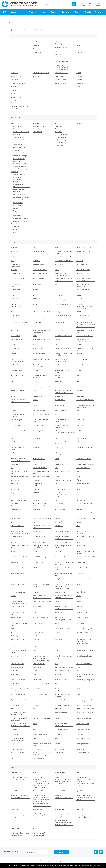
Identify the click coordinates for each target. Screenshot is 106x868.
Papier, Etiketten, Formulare (19, 190)
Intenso (79, 471)
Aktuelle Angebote (39, 126)
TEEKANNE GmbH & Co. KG (85, 709)
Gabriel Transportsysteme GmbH (41, 421)
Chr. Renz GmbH (38, 322)
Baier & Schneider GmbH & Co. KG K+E (20, 285)
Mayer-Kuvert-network (40, 537)
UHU (34, 729)
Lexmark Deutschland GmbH (86, 518)
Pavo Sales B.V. (81, 592)
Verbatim (58, 744)
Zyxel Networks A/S (39, 758)
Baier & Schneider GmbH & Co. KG (63, 280)
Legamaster (37, 509)
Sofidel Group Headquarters (85, 680)
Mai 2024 (14, 791)
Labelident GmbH (17, 509)
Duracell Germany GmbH (84, 365)
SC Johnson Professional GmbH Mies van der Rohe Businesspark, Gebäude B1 (41, 658)
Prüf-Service (58, 132)
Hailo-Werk (36, 438)
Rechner (16, 208)
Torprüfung (61, 143)
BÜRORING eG (81, 312)
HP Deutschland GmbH (40, 468)
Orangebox (58, 579)
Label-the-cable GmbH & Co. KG (85, 505)
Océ (34, 573)
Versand (64, 861)
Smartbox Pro (37, 680)
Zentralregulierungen (18, 83)
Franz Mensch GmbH (39, 411)
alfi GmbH (80, 261)
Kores (78, 493)
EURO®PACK (81, 390)
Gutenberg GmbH (38, 431)
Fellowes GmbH (60, 400)
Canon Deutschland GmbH (63, 315)
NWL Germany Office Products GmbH (83, 569)
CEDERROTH (59, 319)
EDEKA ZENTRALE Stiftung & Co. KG (42, 377)
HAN (78, 442)
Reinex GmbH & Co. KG (40, 632)
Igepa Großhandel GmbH (63, 471)
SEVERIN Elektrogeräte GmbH (64, 667)
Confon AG (14, 330)
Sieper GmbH (15, 674)
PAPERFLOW (80, 584)
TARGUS (35, 705)
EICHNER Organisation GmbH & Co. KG (62, 377)
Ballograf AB (59, 284)
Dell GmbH (58, 345)
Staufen (79, 689)
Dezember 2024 (60, 772)
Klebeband (17, 134)
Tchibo (13, 709)
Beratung (79, 42)
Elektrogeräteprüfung (64, 134)
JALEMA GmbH (16, 480)
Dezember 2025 (16, 772)
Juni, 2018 (80, 809)
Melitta (79, 542)
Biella (13, 295)
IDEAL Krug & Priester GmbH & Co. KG (42, 472)
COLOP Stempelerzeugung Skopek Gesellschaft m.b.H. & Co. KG (86, 324)
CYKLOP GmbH (16, 336)
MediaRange (15, 542)
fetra (12, 405)
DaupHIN (58, 339)
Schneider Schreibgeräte (84, 656)
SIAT (78, 671)
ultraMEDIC (15, 735)
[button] (82, 4)
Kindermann (37, 489)
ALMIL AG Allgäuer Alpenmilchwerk (17, 265)
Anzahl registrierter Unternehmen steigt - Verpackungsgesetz (18, 816)
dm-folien (80, 354)
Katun (57, 484)
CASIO (13, 319)
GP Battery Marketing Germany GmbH (61, 426)
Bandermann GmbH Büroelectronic (83, 285)
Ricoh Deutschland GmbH (85, 632)
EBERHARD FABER (17, 370)
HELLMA (79, 453)
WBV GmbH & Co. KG (39, 749)
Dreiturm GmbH (82, 359)
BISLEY (35, 295)
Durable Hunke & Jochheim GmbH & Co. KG (41, 366)
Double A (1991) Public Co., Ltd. (41, 360)
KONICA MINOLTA (39, 493)
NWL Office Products (17, 573)
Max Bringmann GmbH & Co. (64, 531)
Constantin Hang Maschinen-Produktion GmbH (42, 331)
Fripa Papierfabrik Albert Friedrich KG (19, 415)
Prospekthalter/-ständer (21, 205)
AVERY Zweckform (17, 273)
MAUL (78, 526)
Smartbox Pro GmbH (61, 680)
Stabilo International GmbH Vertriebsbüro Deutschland (20, 690)
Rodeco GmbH (81, 636)
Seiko (56, 664)
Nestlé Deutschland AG (62, 557)
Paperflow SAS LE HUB (18, 592)
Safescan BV (58, 650)
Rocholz (57, 636)
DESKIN (79, 345)
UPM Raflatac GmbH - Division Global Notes (18, 739)
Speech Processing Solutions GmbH (42, 684)
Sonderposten (37, 132)
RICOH (57, 632)
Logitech (79, 522)
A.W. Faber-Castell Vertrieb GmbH (63, 252)
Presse (35, 56)
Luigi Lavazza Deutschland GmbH (41, 527)
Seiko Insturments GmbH (84, 664)
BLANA (79, 295)
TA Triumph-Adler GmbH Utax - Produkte (84, 701)
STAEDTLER (36, 689)
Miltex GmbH (59, 551)
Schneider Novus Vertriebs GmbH (63, 657)
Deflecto (14, 345)
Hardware (16, 229)
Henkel (57, 458)
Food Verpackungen (20, 147)
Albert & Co (36, 261)
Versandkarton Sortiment (41, 73)
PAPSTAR (36, 592)
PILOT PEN (80, 607)
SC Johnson (15, 656)
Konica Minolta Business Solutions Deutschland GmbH (62, 495)
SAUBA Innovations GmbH (85, 650)
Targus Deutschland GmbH (63, 705)
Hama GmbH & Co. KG (83, 438)
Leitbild (35, 42)
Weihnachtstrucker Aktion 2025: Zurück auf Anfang (19, 778)
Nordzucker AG (81, 562)
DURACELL (58, 365)
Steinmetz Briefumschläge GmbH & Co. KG (63, 695)
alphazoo (14, 270)
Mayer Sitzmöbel (16, 537)
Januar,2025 (37, 772)
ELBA (78, 376)
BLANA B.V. (14, 299)
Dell (34, 345)
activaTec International (84, 257)
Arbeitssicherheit (19, 153)
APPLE (57, 270)
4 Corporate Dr (16, 251)
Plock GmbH (58, 612)
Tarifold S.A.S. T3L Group (84, 705)
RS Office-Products (17, 647)
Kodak (78, 489)
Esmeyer (79, 385)
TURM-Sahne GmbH (83, 724)
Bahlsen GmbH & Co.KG (18, 279)
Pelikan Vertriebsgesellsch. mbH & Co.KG (41, 597)
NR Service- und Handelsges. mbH (64, 569)
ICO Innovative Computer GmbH (19, 472)
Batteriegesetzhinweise (62, 61)
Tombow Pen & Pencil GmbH (42, 718)
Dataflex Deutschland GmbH (42, 339)
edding (79, 370)
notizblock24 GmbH (17, 568)
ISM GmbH (58, 477)
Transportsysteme (60, 83)
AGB (56, 58)
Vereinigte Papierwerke (84, 744)
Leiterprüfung (61, 137)
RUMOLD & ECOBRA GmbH (85, 647)
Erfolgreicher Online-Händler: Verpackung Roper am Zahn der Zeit (63, 823)
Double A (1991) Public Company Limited (62, 360)
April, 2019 (14, 809)
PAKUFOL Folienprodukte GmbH (41, 585)
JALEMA (79, 477)
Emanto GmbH (59, 381)
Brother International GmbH (64, 304)
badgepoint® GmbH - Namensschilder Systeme (63, 274)
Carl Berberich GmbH (83, 315)
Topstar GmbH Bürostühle (85, 718)
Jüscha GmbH (15, 484)
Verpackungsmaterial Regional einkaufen (18, 102)
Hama (56, 438)
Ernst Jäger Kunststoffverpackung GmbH (42, 386)
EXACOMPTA (59, 396)
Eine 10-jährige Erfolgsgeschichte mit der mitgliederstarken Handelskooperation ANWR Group (85, 781)
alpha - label (59, 264)
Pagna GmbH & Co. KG (18, 584)
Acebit (13, 257)
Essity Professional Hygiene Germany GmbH (63, 391)
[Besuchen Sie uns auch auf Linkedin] (101, 852)
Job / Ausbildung (16, 97)
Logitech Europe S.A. (17, 526)
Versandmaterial (16, 126)
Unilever (57, 735)
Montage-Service (60, 129)
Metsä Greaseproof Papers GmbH (63, 547)
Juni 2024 (79, 772)
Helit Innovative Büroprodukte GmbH (61, 454)
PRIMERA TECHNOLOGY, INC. (42, 618)
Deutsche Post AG (38, 348)
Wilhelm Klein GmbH (18, 753)
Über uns (99, 12)
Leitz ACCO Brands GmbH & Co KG (63, 514)
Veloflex (13, 744)
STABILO (79, 683)
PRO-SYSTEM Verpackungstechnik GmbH (63, 619)
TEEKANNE (58, 709)
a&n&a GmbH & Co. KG (84, 251)
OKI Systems (80, 573)
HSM (56, 468)
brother (35, 304)
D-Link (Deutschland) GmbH (63, 336)
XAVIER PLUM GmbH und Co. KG (86, 754)
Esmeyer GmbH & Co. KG (19, 390)
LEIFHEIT (14, 513)
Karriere (35, 49)
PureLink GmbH (81, 623)
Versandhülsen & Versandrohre (19, 141)
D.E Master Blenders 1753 (85, 336)
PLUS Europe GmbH (83, 612)
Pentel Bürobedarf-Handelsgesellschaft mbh (19, 602)
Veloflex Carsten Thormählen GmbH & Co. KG (42, 745)
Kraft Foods (36, 500)
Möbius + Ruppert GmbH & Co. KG (85, 552)
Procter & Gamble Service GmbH (19, 624)
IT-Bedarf (14, 224)
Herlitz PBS (14, 464)
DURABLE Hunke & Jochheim (20, 365)
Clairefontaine (59, 322)
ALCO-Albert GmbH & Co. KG (64, 261)
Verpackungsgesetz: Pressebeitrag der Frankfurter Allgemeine (84, 816)
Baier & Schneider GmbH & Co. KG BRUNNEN (85, 280)
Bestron (35, 290)
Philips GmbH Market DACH (20, 607)
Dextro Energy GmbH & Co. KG (85, 349)
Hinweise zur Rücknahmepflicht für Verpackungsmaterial (62, 67)
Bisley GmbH (59, 295)
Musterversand (16, 76)
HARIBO (57, 447)
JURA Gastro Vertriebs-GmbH (64, 480)
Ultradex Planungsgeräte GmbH (84, 730)
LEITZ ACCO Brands (39, 513)
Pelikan (13, 596)
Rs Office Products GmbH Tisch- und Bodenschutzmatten (84, 641)
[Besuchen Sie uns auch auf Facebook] (96, 852)
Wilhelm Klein (81, 749)
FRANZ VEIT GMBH (60, 411)
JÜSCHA (79, 480)
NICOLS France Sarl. (17, 562)
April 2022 (80, 791)
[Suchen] (57, 4)
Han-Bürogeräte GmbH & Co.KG (19, 448)
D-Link (35, 336)
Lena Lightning (16, 518)
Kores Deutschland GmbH (19, 500)
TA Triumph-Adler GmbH (63, 700)
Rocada (35, 636)
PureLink (57, 623)
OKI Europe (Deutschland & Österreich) (63, 574)
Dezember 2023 (38, 791)
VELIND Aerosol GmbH (84, 738)
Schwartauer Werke (39, 664)
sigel (34, 674)
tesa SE (35, 712)
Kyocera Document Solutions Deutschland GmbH (42, 505)
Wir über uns (15, 94)
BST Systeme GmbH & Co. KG (42, 312)
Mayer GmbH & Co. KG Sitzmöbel (84, 532)
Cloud (15, 232)
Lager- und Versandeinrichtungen (20, 162)
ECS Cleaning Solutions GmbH (62, 371)
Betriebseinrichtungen (20, 156)
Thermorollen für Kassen (21, 200)
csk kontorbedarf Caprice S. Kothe (85, 331)
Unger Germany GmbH (40, 735)
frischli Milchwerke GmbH (41, 414)
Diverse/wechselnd (39, 354)
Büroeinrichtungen (19, 158)
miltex (35, 551)
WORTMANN (59, 753)
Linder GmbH (59, 522)
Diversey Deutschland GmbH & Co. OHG (64, 355)
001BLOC (14, 248)
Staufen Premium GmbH (19, 694)
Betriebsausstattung (61, 73)
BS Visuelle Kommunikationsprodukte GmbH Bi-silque (85, 306)
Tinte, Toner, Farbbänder (21, 182)
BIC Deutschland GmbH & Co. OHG (85, 291)
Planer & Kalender (19, 194)
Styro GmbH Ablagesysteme (20, 700)
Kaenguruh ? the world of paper (41, 485)
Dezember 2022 (60, 791)
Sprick (57, 683)
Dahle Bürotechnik (17, 339)
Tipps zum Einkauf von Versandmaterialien (40, 834)
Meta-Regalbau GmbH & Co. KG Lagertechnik (42, 547)
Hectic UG (36, 453)
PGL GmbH (58, 601)
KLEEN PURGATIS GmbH (62, 489)
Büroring (57, 312)
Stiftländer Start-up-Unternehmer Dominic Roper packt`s (42, 816)
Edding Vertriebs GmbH (18, 376)
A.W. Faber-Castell (39, 251)
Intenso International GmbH (20, 477)
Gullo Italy (80, 425)
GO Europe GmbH (38, 425)
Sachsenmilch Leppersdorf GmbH (19, 651)
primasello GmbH (17, 618)
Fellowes (36, 400)
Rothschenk (58, 639)
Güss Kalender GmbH (18, 431)
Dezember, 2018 (38, 809)
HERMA (35, 464)
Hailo (13, 438)
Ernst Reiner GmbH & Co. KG (64, 385)
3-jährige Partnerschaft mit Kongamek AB (20, 797)
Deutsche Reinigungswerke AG (63, 349)
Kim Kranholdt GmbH (83, 484)
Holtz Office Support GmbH (85, 464)
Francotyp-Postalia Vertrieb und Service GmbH (85, 406)
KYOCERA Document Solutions (17, 505)
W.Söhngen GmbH (17, 749)
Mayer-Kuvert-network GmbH (62, 538)
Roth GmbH (36, 639)
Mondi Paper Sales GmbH (19, 557)
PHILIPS (79, 601)
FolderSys (36, 405)
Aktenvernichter (18, 216)
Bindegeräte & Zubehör (21, 218)
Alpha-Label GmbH (82, 264)
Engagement (37, 52)
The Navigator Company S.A (85, 712)
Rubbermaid (37, 647)
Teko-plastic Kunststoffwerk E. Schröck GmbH (20, 713)
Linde (35, 522)
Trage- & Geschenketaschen (19, 212)
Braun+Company (82, 299)
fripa (78, 411)
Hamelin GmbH (38, 442)
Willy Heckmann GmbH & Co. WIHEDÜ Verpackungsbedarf (42, 754)
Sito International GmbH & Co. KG (85, 675)
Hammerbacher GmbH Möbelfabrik (62, 443)
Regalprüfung (61, 140)
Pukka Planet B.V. (38, 623)
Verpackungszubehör (20, 137)
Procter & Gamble (82, 618)
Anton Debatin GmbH (40, 270)
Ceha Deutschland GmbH (19, 322)
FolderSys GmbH (60, 405)
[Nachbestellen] (99, 4)
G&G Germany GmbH (18, 420)
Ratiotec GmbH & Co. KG (62, 629)
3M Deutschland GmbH (84, 248)
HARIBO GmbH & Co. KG (84, 447)
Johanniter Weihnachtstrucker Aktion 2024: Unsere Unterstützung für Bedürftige (64, 780)
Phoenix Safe (37, 607)
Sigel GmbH (58, 674)
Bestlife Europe (16, 290)
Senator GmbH (37, 667)
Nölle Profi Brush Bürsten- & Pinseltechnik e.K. (64, 563)
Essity (35, 390)
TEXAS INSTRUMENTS (61, 712)
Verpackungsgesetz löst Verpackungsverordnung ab (63, 815)
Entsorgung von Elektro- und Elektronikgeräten (64, 43)
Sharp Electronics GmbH (62, 671)
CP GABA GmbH (60, 330)
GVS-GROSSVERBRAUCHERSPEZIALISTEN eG (66, 433)
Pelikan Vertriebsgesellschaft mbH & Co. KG (64, 597)
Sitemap (14, 90)
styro (78, 694)
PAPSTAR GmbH (60, 592)
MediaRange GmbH (39, 542)
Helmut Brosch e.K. (39, 458)
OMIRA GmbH (37, 579)
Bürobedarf (15, 172)
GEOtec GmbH (81, 420)
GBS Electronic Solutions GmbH (62, 421)
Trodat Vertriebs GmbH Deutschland (62, 725)
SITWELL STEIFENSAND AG (19, 680)
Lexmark (57, 518)
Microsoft (14, 551)
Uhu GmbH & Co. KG (61, 729)
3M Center (58, 248)
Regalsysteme (59, 76)
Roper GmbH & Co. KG (18, 639)
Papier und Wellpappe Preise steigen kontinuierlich (20, 834)
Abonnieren (61, 852)
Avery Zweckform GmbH (40, 273)
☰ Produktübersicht (11, 12)
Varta (34, 738)
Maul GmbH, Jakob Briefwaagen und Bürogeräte (20, 532)
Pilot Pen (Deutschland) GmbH (18, 613)
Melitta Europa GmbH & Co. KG (20, 547)
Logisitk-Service (60, 145)
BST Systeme (15, 312)
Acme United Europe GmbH (63, 257)
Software (16, 227)
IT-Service (36, 76)
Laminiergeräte (18, 203)
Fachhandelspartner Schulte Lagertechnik (20, 107)
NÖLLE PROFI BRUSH (39, 562)
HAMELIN (14, 442)
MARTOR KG (59, 526)
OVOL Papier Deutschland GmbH (85, 580)
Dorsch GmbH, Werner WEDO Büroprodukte (18, 360)
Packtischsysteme (60, 80)
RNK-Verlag (15, 636)
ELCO (13, 381)
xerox (13, 758)
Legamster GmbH (82, 509)
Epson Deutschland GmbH (19, 385)
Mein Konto (15, 73)
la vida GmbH (59, 504)
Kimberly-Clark (16, 489)
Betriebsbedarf (16, 150)
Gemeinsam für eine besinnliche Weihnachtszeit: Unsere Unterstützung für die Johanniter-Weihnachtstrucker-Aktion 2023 (42, 801)
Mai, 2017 (36, 828)
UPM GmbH (80, 735)
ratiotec (35, 629)
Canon (35, 315)
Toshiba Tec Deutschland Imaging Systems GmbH (19, 725)
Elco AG (35, 381)
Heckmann (14, 453)
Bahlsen (79, 273)
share (78, 667)
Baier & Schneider (39, 279)
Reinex (13, 632)
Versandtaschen (18, 145)
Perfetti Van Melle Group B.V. (42, 601)
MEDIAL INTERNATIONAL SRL (86, 537)
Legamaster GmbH (61, 509)
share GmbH (15, 671)
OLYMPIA (14, 579)
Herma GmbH (59, 464)
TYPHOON (14, 729)
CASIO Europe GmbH (39, 319)
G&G (78, 414)
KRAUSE (57, 500)
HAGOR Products (82, 431)
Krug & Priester (81, 500)
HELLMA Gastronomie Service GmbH (18, 460)
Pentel (79, 596)
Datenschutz (59, 54)
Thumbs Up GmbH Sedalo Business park (19, 719)
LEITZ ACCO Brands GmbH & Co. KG (85, 514)
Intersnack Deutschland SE (41, 477)
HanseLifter (36, 447)
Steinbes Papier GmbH (40, 694)
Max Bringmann (38, 531)
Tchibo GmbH (37, 709)
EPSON (79, 381)
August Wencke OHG (83, 270)
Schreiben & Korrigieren (21, 197)
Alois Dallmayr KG (38, 264)
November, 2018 (60, 809)
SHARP (35, 671)
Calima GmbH (15, 315)
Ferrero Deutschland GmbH (85, 400)
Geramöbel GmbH (17, 425)
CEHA (78, 319)
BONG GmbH (37, 299)
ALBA (13, 261)
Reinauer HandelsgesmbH (85, 629)
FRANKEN (14, 411)
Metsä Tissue (81, 546)
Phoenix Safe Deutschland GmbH (63, 608)
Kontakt (88, 12)
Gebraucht (36, 129)
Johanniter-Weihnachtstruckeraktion (63, 797)
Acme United (37, 257)
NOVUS (35, 568)
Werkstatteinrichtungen (21, 169)
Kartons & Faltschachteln (21, 132)
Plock (34, 612)
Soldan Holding (16, 683)
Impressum (58, 51)
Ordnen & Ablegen (19, 174)
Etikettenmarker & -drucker (19, 186)
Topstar (57, 718)
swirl (34, 700)
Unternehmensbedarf (20, 166)
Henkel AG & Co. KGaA (84, 458)
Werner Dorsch (59, 749)
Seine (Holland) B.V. (17, 667)
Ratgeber (79, 45)
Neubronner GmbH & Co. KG (86, 557)
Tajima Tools (15, 705)
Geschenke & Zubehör (20, 221)
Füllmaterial (17, 129)
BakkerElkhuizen (38, 284)
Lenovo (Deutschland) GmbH (42, 518)
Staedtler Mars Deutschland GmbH (64, 690)
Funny (57, 414)
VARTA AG (58, 738)
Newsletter (14, 80)
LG (12, 522)
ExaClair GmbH (38, 396)
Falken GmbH (81, 396)
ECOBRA (35, 370)
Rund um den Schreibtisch (18, 178)
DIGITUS (14, 354)
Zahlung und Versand (62, 47)
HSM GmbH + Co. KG (83, 468)
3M (34, 248)
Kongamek (14, 493)
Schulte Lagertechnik (18, 664)
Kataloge (80, 123)
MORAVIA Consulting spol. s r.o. (42, 558)
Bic (56, 290)
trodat (35, 724)
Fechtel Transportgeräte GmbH (19, 401)
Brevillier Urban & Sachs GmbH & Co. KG (19, 305)
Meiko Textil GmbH (61, 542)
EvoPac (13, 396)
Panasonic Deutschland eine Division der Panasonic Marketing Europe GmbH (64, 586)
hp (12, 468)
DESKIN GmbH (16, 348)
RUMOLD (57, 647)
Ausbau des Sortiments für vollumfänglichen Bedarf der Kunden (86, 798)
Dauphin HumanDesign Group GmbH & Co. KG (84, 340)
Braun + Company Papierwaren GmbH (61, 300)
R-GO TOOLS (15, 629)
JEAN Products (37, 480)
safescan (36, 650)
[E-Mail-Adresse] (40, 852)
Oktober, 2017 (16, 828)
